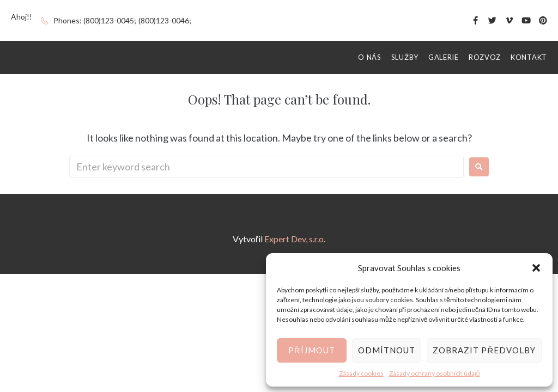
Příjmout (312, 350)
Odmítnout (387, 350)
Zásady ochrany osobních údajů (435, 373)
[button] (536, 268)
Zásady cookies (361, 373)
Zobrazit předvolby (484, 350)
